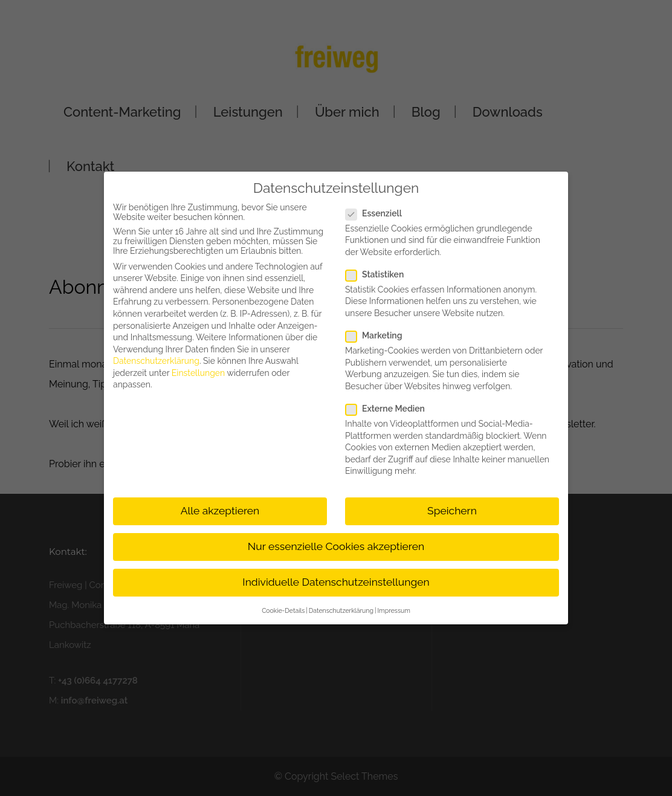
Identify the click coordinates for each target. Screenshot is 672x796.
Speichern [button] (452, 511)
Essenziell (379, 213)
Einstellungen (198, 373)
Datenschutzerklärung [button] (341, 610)
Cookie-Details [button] (283, 610)
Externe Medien (390, 409)
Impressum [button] (393, 610)
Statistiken (380, 274)
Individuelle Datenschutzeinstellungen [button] (336, 582)
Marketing (379, 335)
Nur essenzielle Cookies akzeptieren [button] (336, 546)
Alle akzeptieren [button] (220, 511)
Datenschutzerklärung (156, 361)
